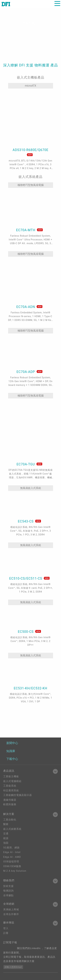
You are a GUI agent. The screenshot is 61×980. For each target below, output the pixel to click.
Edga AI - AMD (12, 857)
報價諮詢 (8, 891)
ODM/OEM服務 (12, 866)
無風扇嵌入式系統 (31, 488)
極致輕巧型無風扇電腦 (31, 185)
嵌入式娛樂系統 (12, 829)
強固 (6, 843)
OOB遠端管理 (11, 862)
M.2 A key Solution (15, 871)
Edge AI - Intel (12, 852)
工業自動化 (10, 820)
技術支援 (8, 886)
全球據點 (8, 895)
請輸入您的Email (13, 967)
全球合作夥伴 (11, 914)
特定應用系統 (11, 791)
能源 (6, 838)
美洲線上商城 (11, 909)
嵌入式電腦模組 (12, 781)
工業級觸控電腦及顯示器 (18, 795)
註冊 (6, 933)
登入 (6, 928)
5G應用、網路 (11, 848)
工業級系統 (10, 786)
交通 (6, 834)
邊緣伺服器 (10, 800)
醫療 (6, 824)
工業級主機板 (11, 776)
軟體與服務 (10, 804)
